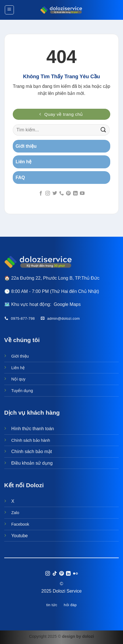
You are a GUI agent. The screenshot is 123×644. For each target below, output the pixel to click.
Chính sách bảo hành (31, 440)
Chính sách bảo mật (32, 452)
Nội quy (18, 379)
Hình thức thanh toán (33, 429)
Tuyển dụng (22, 391)
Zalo (15, 513)
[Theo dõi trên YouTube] (82, 193)
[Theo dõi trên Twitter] (54, 193)
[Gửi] (103, 130)
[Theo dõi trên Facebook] (41, 193)
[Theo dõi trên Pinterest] (68, 193)
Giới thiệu (20, 356)
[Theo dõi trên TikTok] (54, 574)
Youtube (20, 536)
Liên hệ (18, 368)
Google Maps (67, 304)
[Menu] (9, 10)
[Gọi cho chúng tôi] (61, 193)
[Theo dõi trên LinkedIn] (75, 193)
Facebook (20, 524)
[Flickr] (75, 574)
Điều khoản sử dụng (32, 463)
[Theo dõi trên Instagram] (48, 193)
